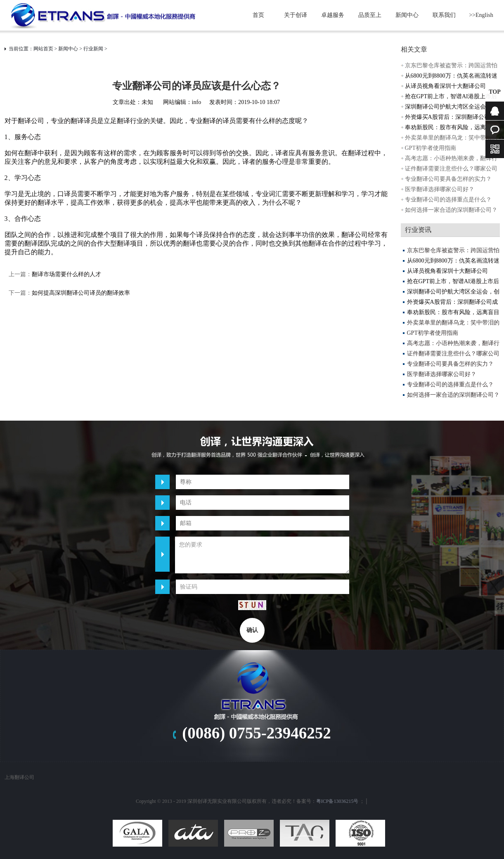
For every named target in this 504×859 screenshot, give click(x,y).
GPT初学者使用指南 (431, 148)
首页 (258, 15)
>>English (481, 15)
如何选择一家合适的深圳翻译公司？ (451, 210)
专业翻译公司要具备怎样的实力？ (448, 179)
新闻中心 (407, 15)
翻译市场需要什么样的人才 (66, 274)
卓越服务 (333, 15)
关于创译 (296, 15)
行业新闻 (93, 49)
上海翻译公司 (19, 777)
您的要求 (262, 555)
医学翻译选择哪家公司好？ (440, 189)
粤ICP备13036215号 (337, 801)
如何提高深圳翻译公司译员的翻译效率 (81, 293)
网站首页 (43, 49)
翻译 (77, 121)
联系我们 (444, 15)
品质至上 (370, 15)
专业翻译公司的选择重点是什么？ (448, 200)
